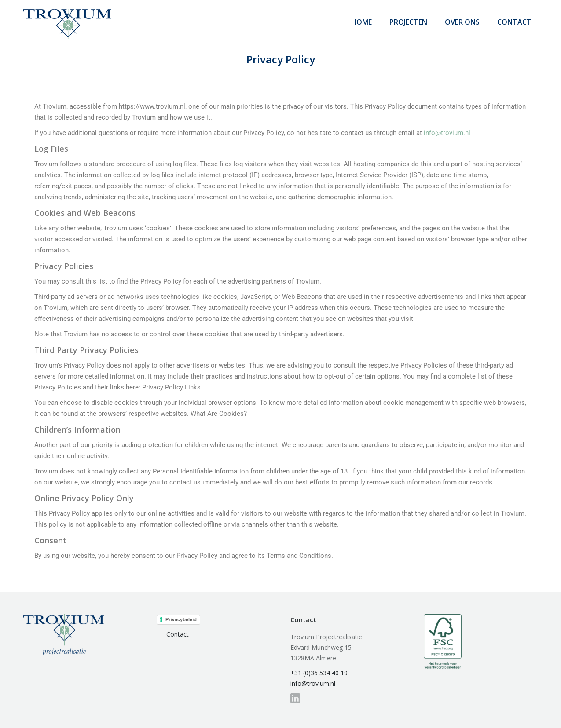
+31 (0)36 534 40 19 (319, 673)
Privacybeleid (181, 619)
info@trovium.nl (447, 133)
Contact (178, 634)
